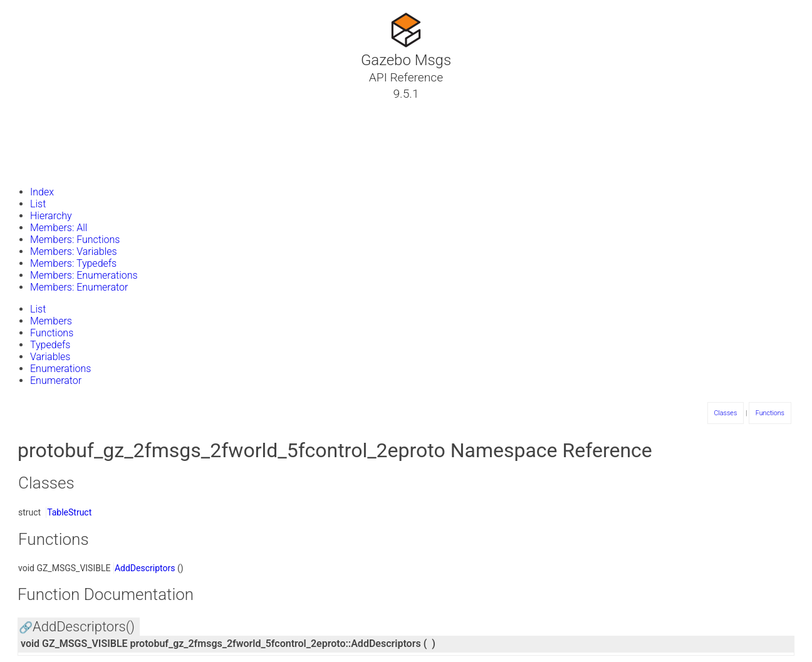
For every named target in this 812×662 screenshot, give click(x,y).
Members (51, 321)
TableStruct (69, 512)
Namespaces (52, 138)
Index (42, 192)
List (38, 204)
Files (33, 153)
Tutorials (42, 108)
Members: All (59, 228)
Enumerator (56, 380)
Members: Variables (74, 251)
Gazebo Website (59, 168)
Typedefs (50, 345)
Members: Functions (75, 240)
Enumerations (60, 369)
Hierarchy (51, 216)
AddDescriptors (145, 568)
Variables (50, 357)
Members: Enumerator (79, 287)
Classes (40, 123)
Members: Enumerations (84, 275)
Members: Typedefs (73, 263)
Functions (52, 333)
